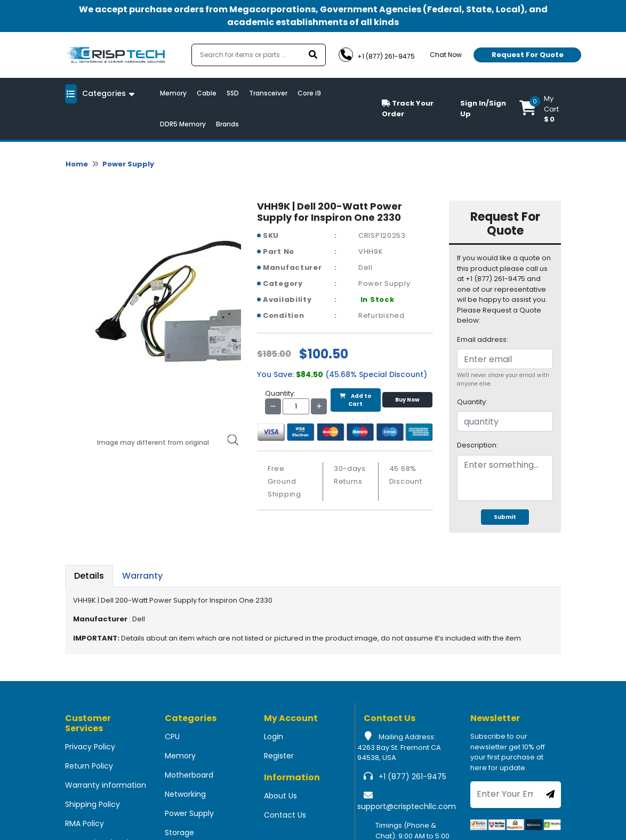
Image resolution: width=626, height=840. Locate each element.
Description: (477, 445)
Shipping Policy (93, 804)
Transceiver (268, 93)
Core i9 (309, 93)
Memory (173, 93)
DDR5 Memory (183, 124)
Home (77, 164)
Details (89, 576)
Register (279, 756)
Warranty (142, 576)
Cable (207, 93)
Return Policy (89, 766)
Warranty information (106, 785)
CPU (172, 737)
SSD (233, 93)
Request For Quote (528, 55)
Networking (185, 794)
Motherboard (189, 775)
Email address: (483, 339)
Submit (505, 517)
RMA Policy (85, 823)
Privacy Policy (90, 747)
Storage (179, 833)
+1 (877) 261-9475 (412, 777)
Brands (227, 124)
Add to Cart (355, 400)
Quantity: (472, 402)
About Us (280, 796)
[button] (540, 109)
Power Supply (128, 164)
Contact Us (285, 815)
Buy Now (407, 400)
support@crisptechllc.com (407, 806)
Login (274, 737)
